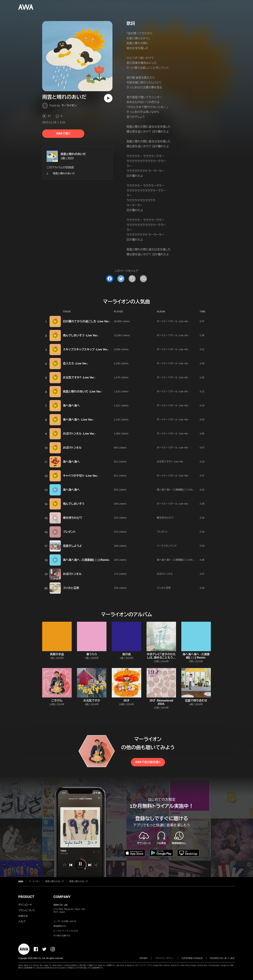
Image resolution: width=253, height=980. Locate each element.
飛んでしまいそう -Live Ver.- (81, 335)
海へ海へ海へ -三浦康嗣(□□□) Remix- (177, 490)
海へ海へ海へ (71, 406)
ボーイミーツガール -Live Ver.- (173, 321)
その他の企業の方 (62, 936)
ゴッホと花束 (71, 588)
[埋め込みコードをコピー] (143, 279)
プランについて (27, 910)
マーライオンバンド (167, 546)
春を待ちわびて (73, 518)
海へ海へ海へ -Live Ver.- (78, 420)
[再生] (108, 98)
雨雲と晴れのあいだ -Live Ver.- (82, 392)
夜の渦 (126, 654)
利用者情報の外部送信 (192, 958)
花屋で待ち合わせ (196, 701)
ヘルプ (22, 921)
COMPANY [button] (62, 897)
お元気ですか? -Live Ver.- (79, 377)
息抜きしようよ (72, 546)
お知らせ (23, 916)
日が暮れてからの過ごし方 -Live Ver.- (86, 321)
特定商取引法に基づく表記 (222, 958)
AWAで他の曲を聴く (148, 762)
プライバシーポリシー (165, 958)
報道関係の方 (60, 926)
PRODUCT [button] (26, 897)
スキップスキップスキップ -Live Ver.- (86, 349)
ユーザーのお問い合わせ (65, 921)
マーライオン (69, 105)
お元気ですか (92, 701)
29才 (126, 701)
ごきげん (57, 701)
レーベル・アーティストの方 (66, 931)
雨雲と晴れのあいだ (73, 154)
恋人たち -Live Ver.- (76, 363)
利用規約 (144, 958)
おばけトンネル (72, 448)
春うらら (92, 654)
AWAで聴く (63, 134)
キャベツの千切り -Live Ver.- (81, 476)
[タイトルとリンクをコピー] (132, 279)
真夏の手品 (57, 654)
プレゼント (69, 532)
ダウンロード (25, 905)
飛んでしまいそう (74, 504)
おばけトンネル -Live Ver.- (79, 434)
